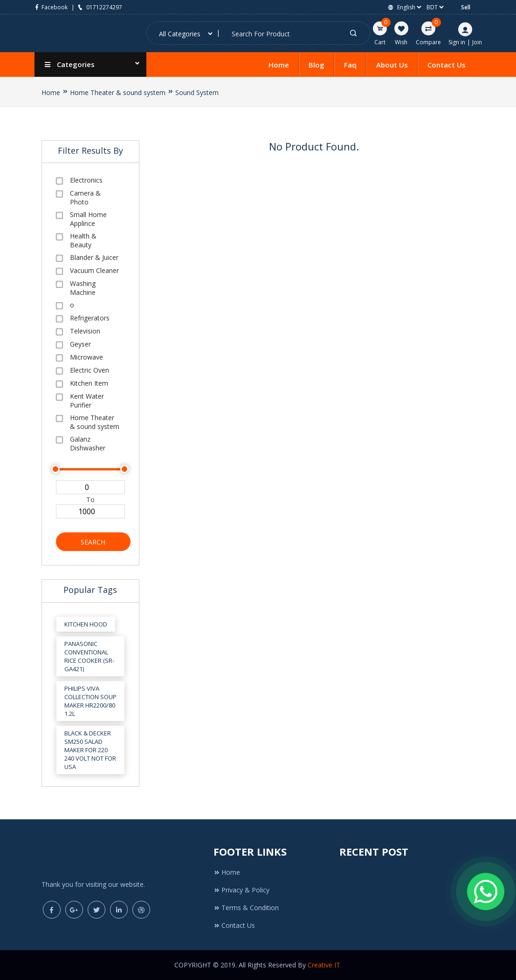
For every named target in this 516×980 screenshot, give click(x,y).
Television (85, 331)
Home (279, 65)
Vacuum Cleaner (94, 270)
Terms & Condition (246, 908)
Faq (350, 65)
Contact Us (447, 65)
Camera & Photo (85, 197)
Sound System (197, 92)
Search (93, 542)
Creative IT (325, 965)
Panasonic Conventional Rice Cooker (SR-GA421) (89, 656)
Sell (466, 7)
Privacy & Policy (241, 890)
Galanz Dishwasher (88, 443)
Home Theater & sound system (118, 92)
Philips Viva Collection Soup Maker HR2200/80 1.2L (90, 701)
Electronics (86, 180)
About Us (392, 65)
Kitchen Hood (86, 624)
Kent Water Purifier (87, 401)
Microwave (86, 357)
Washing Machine (83, 288)
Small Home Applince (88, 219)
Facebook (51, 7)
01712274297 (99, 7)
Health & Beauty (83, 240)
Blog (316, 65)
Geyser (80, 344)
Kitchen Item (89, 383)
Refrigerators (90, 318)
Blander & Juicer (94, 257)
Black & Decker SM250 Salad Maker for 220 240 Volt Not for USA (90, 750)
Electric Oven (89, 370)
